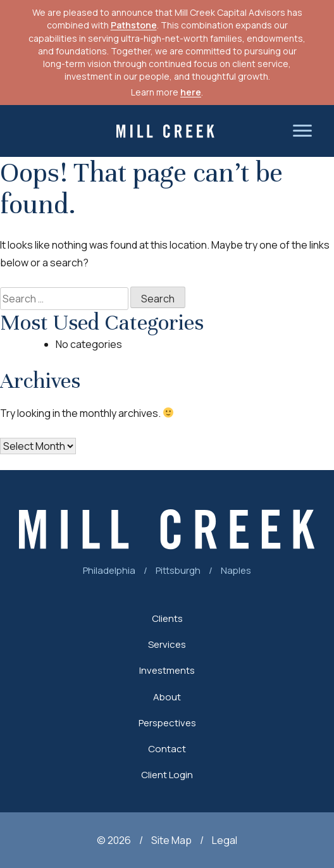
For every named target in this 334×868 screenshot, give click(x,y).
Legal (225, 840)
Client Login (167, 775)
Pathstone (134, 25)
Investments (167, 670)
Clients (167, 618)
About (167, 697)
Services (167, 644)
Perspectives (167, 723)
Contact (167, 749)
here (191, 92)
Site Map (171, 840)
